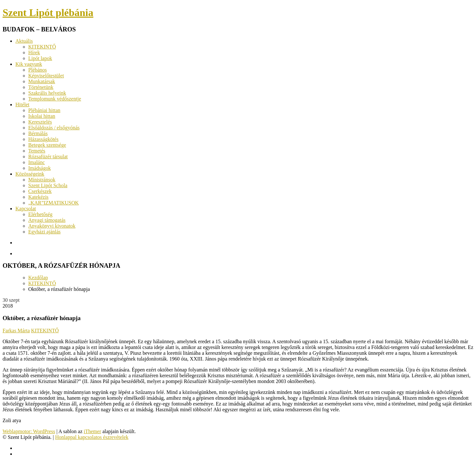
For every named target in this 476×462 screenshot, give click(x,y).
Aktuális (24, 41)
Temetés (37, 151)
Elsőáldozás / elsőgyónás (54, 128)
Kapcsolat (26, 209)
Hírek (34, 52)
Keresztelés (40, 122)
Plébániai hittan (44, 110)
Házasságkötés (43, 139)
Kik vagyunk (29, 64)
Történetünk (41, 87)
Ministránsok (42, 180)
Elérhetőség (40, 214)
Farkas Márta (16, 331)
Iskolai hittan (42, 116)
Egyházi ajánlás (44, 232)
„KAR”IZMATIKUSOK (53, 203)
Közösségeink (30, 174)
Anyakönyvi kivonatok (52, 226)
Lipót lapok (40, 58)
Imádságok (39, 168)
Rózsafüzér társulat (48, 157)
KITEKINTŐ (42, 47)
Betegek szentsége (47, 145)
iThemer (92, 431)
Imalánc (37, 162)
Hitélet (22, 105)
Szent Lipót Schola (48, 185)
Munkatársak (42, 81)
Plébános (38, 70)
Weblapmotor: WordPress (29, 431)
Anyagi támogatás (47, 220)
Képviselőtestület (46, 76)
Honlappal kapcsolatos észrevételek (92, 437)
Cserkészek (40, 191)
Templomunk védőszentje (55, 99)
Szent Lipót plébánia (48, 13)
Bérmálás (38, 133)
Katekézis (38, 197)
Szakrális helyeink (47, 93)
